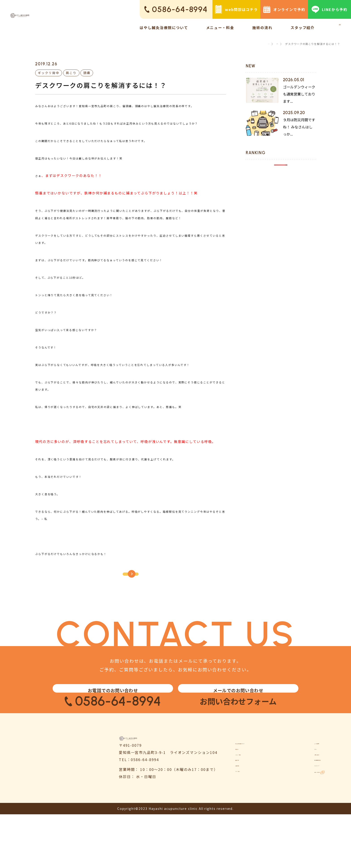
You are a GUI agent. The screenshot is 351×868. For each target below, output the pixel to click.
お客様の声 (245, 825)
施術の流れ (262, 28)
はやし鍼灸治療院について (164, 28)
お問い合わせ (304, 802)
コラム (274, 44)
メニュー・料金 (220, 28)
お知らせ (243, 791)
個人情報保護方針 (308, 813)
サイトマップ (304, 825)
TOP (259, 44)
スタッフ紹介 (303, 28)
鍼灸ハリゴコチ (308, 836)
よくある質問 (304, 780)
